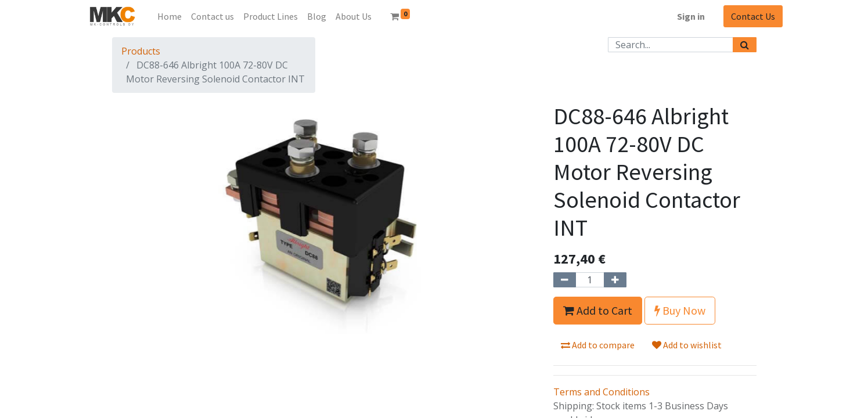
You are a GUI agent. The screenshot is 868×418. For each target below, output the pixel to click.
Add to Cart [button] (598, 310)
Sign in (691, 16)
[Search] (745, 45)
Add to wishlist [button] (687, 345)
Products (141, 51)
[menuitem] (170, 16)
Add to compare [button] (598, 345)
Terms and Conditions (602, 392)
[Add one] (615, 280)
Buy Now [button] (680, 310)
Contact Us (753, 16)
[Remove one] (565, 280)
